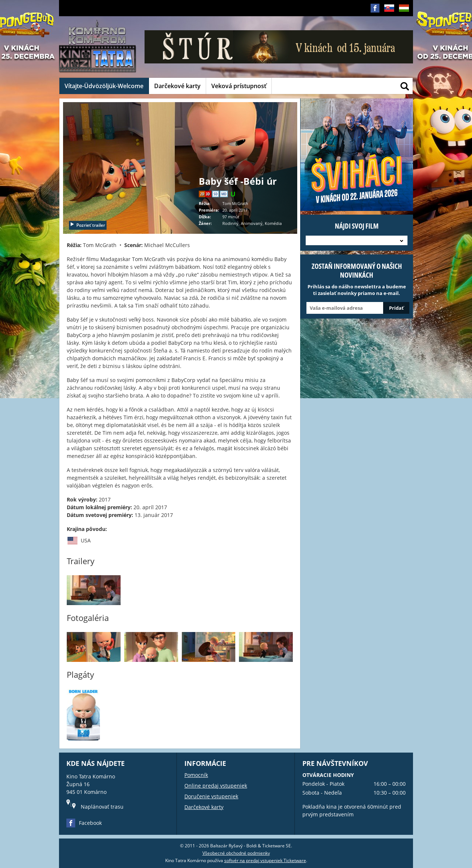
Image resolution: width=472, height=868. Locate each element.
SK (389, 14)
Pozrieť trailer (87, 225)
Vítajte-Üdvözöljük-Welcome (104, 86)
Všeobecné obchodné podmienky (236, 853)
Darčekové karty (177, 86)
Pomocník (196, 775)
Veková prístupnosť (239, 86)
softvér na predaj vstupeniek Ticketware (265, 860)
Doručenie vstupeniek (211, 796)
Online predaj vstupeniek (216, 786)
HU (404, 14)
